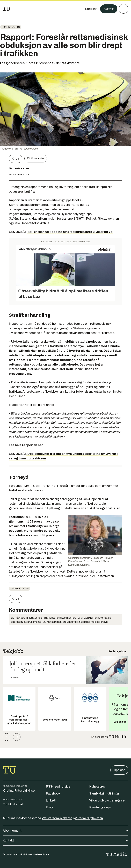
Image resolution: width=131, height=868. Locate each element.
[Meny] (123, 9)
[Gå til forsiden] (6, 9)
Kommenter (36, 159)
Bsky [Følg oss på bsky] (49, 807)
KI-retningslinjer (100, 807)
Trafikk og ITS (11, 27)
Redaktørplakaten (90, 818)
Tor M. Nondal (13, 804)
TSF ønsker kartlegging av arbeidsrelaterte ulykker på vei (70, 232)
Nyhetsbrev (97, 787)
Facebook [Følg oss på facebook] (53, 793)
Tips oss (119, 770)
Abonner (108, 9)
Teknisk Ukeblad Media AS (34, 855)
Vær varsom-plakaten (57, 818)
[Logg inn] (90, 9)
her (40, 445)
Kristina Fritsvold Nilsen (20, 791)
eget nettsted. (110, 508)
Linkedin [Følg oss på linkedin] (52, 800)
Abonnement (65, 831)
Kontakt (65, 840)
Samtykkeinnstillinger (104, 793)
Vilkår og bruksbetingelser (107, 800)
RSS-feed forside (58, 787)
